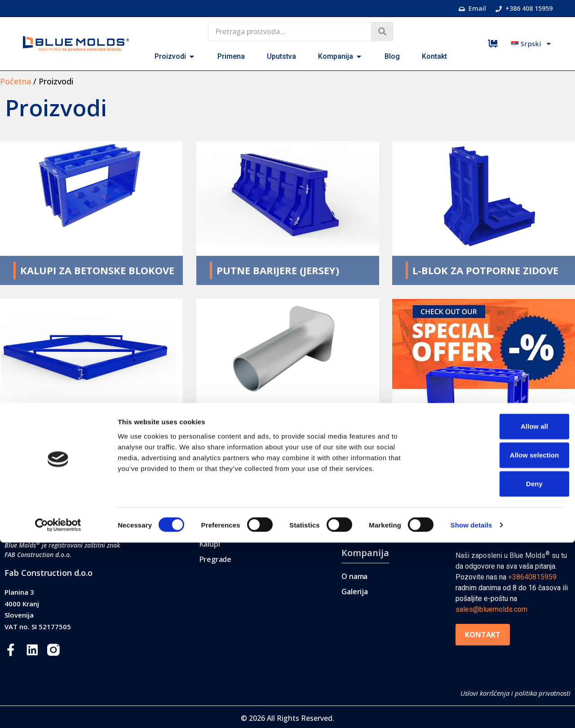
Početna (15, 81)
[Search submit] (382, 32)
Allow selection (500, 640)
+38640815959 (532, 577)
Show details (471, 710)
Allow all (500, 612)
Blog (465, 506)
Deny (500, 669)
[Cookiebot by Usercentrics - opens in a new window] (58, 710)
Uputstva (362, 529)
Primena (360, 506)
